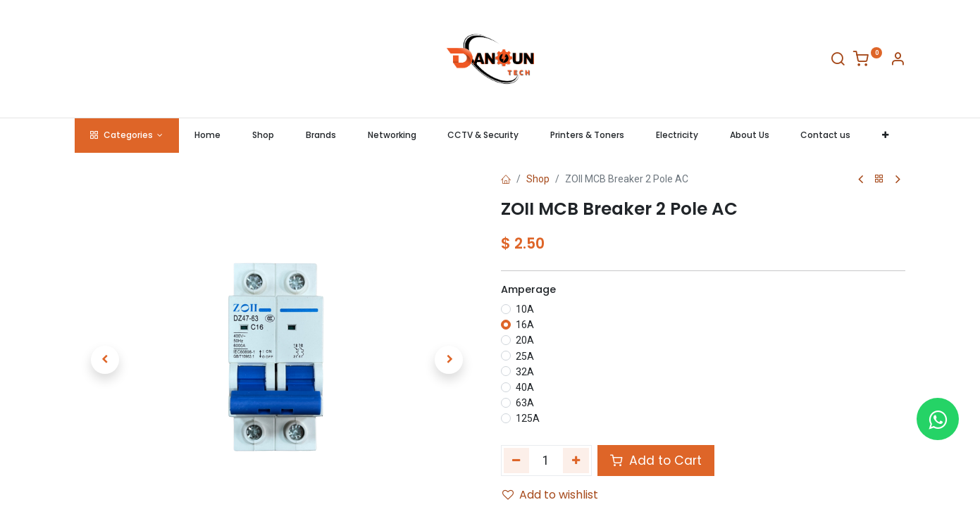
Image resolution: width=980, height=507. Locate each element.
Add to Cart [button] (656, 461)
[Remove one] (517, 461)
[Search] (838, 61)
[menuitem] (208, 136)
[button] (886, 136)
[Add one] (576, 461)
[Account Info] (898, 61)
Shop (538, 179)
